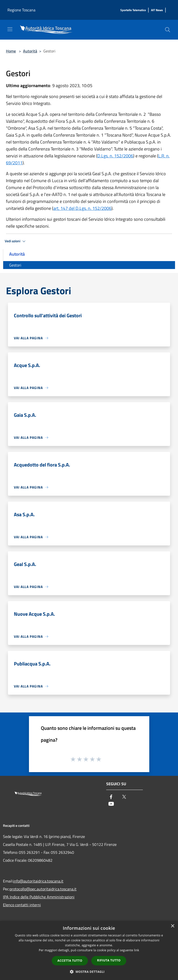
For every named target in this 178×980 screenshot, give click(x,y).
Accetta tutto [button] (70, 961)
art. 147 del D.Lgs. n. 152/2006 (82, 208)
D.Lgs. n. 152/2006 (115, 156)
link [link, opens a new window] (137, 950)
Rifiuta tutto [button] (109, 960)
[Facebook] (111, 797)
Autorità (30, 51)
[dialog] (89, 950)
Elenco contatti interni (22, 905)
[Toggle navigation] (10, 29)
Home (11, 51)
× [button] (172, 926)
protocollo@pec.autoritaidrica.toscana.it (43, 889)
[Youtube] (111, 804)
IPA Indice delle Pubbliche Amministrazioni (39, 897)
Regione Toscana (21, 10)
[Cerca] (168, 30)
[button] (89, 972)
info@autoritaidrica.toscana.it (38, 881)
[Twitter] (124, 797)
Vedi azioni (16, 241)
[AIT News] (157, 10)
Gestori (15, 265)
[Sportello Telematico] (133, 10)
